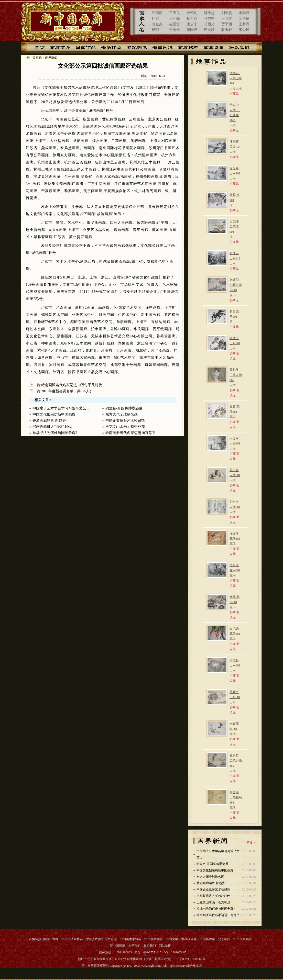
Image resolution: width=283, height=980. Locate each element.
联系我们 (150, 946)
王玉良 (175, 13)
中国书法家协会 (72, 939)
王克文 (227, 19)
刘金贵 (227, 13)
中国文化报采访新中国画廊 (54, 414)
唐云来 (192, 24)
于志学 (175, 30)
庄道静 (209, 30)
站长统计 (195, 966)
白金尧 (157, 24)
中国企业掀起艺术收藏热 (125, 421)
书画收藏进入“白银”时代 (52, 427)
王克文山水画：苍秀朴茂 (125, 427)
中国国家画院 (243, 939)
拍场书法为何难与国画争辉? (55, 433)
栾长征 (244, 19)
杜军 (155, 19)
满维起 (209, 13)
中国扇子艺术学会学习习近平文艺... (61, 408)
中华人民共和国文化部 (101, 939)
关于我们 (134, 946)
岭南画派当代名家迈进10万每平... (132, 433)
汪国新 (157, 13)
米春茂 (244, 13)
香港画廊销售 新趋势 (49, 421)
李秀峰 (244, 30)
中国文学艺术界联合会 (181, 939)
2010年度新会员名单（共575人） (67, 391)
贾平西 (227, 24)
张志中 (209, 19)
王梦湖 (244, 24)
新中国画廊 (34, 58)
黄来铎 (54, 230)
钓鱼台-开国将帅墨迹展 (124, 408)
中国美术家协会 (130, 939)
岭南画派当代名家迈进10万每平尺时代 (72, 385)
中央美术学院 (154, 939)
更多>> (252, 843)
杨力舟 (192, 19)
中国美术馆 (207, 939)
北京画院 (224, 939)
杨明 (155, 30)
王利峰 (175, 19)
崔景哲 (175, 24)
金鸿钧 (192, 13)
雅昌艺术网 (51, 939)
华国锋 (192, 30)
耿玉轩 (227, 30)
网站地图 (165, 946)
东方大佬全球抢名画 (122, 414)
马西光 (209, 24)
